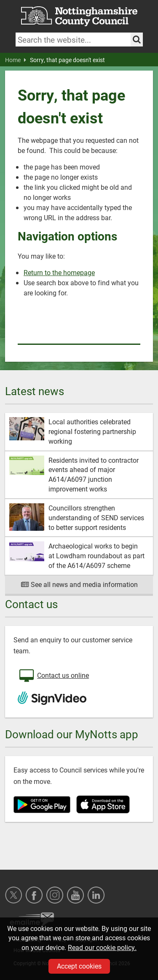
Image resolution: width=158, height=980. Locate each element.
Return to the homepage (59, 272)
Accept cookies (79, 966)
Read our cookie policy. (102, 947)
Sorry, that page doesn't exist (67, 60)
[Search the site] (137, 40)
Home (16, 60)
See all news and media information (79, 584)
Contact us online (53, 676)
